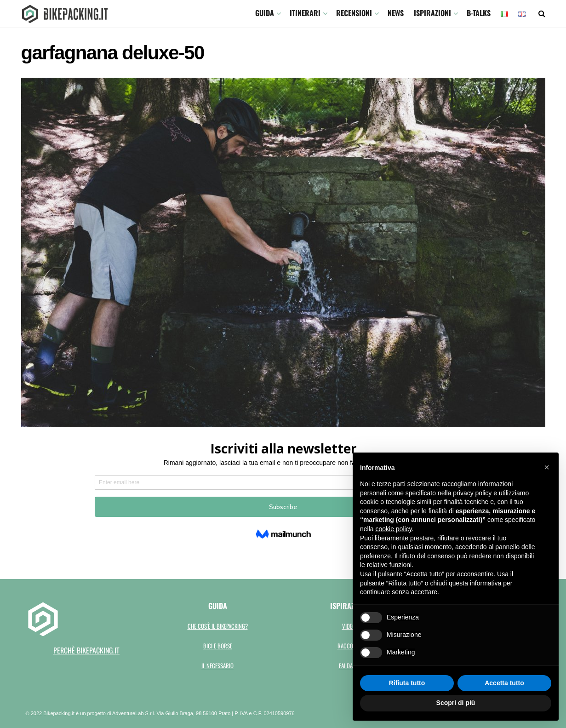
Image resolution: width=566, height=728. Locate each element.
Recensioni (354, 13)
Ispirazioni (432, 13)
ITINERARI (305, 13)
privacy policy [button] (472, 493)
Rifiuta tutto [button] (407, 683)
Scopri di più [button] (456, 703)
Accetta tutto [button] (504, 683)
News (396, 13)
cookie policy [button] (393, 529)
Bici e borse (218, 646)
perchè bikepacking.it (86, 650)
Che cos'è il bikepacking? (218, 626)
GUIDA (265, 13)
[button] (547, 467)
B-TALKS (479, 13)
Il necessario (217, 665)
